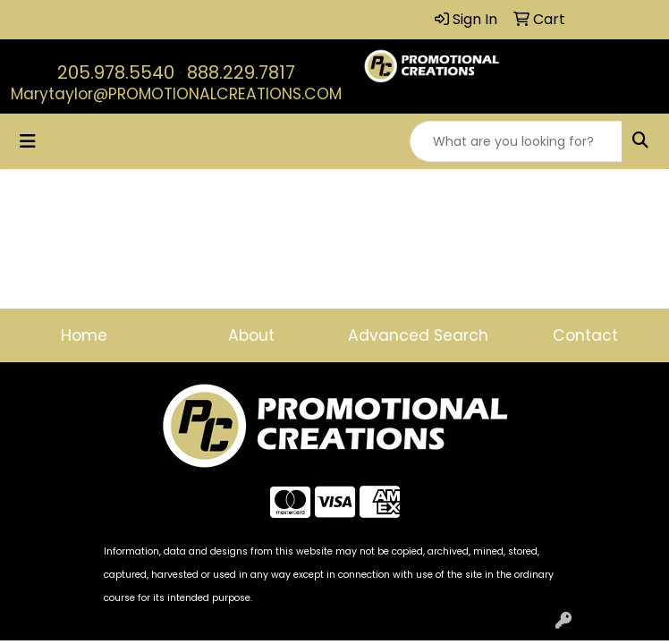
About (251, 335)
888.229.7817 (241, 72)
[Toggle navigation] (28, 141)
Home (84, 335)
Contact (585, 335)
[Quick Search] (516, 141)
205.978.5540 (116, 72)
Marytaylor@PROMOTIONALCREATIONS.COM (176, 94)
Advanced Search (418, 335)
